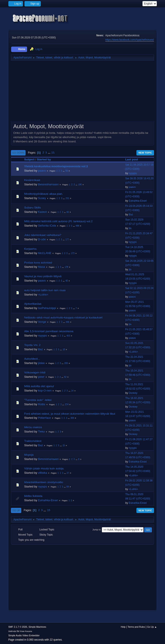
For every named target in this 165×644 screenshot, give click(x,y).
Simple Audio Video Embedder (24, 635)
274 (67, 404)
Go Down (18, 153)
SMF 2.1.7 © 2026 (18, 627)
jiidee (41, 363)
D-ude (42, 239)
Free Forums (26, 631)
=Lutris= (43, 295)
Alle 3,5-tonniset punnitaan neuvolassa (49, 331)
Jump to (96, 530)
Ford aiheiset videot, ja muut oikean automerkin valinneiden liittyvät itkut (70, 414)
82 (65, 377)
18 (64, 349)
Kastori (42, 212)
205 (66, 363)
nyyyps (133, 173)
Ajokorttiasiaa (33, 304)
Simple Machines (37, 627)
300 (72, 418)
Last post (134, 159)
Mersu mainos (33, 427)
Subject (29, 159)
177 (67, 240)
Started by (44, 159)
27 (68, 473)
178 (66, 267)
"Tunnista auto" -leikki (38, 400)
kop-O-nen (45, 391)
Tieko (41, 432)
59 (66, 171)
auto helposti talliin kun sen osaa (45, 290)
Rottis (42, 404)
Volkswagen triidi (35, 372)
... (50, 153)
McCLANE (45, 253)
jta (130, 228)
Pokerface (44, 418)
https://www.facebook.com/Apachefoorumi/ (130, 40)
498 (77, 226)
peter (41, 377)
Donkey (133, 393)
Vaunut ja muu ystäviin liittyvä (43, 276)
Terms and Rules (136, 627)
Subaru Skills (32, 208)
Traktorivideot (33, 441)
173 (73, 253)
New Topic (145, 153)
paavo (42, 171)
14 (72, 391)
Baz (131, 215)
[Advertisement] (82, 92)
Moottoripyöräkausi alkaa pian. (44, 194)
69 (68, 487)
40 (66, 281)
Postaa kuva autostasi (38, 263)
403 (68, 336)
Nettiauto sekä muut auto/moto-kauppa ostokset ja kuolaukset (63, 317)
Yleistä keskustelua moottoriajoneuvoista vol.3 (56, 166)
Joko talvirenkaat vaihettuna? (43, 235)
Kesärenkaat (32, 180)
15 (53, 153)
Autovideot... (32, 359)
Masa (42, 267)
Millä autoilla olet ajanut (39, 386)
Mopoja (29, 455)
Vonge (42, 322)
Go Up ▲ (152, 627)
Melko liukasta (33, 496)
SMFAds (12, 631)
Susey (42, 198)
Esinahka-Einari (138, 201)
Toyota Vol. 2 (32, 345)
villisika (43, 473)
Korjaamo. (31, 249)
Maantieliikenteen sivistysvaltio (44, 482)
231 (67, 198)
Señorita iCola (47, 226)
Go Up (16, 510)
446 (68, 322)
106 (80, 185)
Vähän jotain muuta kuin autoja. (44, 468)
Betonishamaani (48, 184)
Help (123, 627)
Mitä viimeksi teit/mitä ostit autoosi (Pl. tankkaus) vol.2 (58, 221)
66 (68, 212)
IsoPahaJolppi (47, 308)
